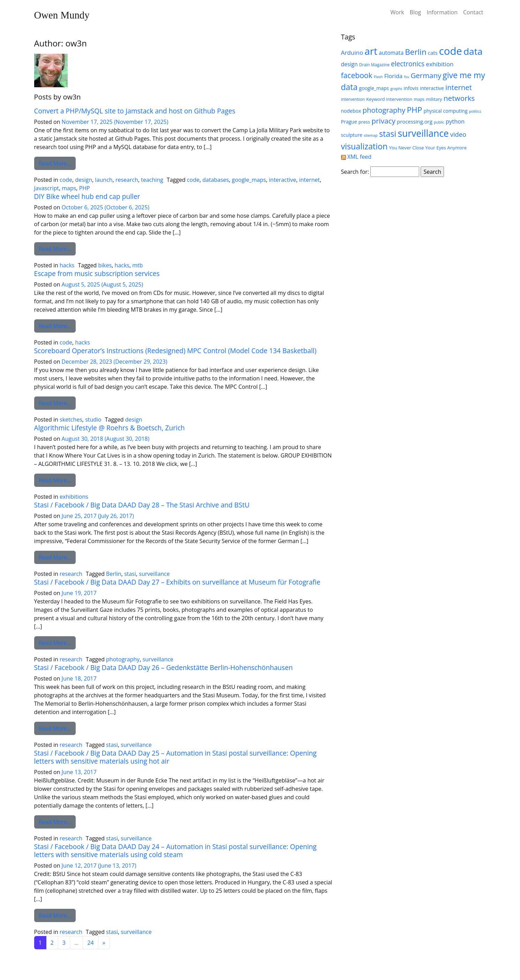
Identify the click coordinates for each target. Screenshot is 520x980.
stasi (130, 574)
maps (69, 188)
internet (309, 180)
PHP (85, 188)
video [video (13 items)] (458, 134)
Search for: (355, 172)
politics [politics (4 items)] (475, 111)
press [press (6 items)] (364, 122)
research (127, 180)
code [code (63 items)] (451, 51)
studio (93, 420)
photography (123, 659)
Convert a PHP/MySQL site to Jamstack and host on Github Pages (135, 111)
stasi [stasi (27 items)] (388, 134)
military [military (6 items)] (434, 99)
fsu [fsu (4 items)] (406, 77)
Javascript (47, 188)
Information (442, 12)
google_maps (249, 180)
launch (104, 180)
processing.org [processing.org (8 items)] (415, 121)
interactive (282, 180)
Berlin (114, 574)
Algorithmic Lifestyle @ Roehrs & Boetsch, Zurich (110, 428)
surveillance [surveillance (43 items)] (423, 133)
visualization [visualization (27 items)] (364, 146)
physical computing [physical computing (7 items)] (445, 111)
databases (216, 180)
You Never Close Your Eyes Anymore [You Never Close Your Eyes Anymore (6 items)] (428, 148)
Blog (416, 12)
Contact (473, 12)
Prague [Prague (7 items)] (349, 122)
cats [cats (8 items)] (433, 53)
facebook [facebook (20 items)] (357, 75)
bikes (105, 265)
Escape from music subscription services (97, 273)
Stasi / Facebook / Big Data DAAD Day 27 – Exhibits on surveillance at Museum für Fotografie (177, 582)
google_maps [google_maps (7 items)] (374, 88)
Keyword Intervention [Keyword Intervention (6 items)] (389, 99)
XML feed (356, 157)
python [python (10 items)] (455, 121)
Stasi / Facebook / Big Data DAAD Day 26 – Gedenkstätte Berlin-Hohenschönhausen (164, 667)
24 (90, 943)
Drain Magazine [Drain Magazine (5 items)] (374, 65)
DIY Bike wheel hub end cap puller (87, 196)
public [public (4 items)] (439, 122)
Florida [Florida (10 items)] (393, 76)
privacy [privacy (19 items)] (383, 121)
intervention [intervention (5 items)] (353, 99)
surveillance (154, 574)
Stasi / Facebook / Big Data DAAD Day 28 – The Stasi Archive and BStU (142, 505)
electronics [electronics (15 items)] (408, 64)
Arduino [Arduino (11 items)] (352, 53)
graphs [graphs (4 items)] (396, 89)
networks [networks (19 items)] (459, 98)
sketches (71, 420)
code (66, 180)
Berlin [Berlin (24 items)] (416, 52)
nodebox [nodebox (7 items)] (351, 111)
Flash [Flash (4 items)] (378, 77)
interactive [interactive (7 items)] (432, 88)
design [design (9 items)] (349, 64)
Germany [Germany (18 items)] (426, 75)
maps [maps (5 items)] (419, 99)
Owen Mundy (62, 15)
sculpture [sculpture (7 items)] (352, 135)
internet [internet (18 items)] (459, 87)
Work (397, 12)
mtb (137, 265)
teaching (152, 180)
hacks (67, 265)
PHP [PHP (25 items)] (414, 110)
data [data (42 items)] (473, 51)
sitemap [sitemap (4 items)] (371, 135)
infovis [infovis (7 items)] (411, 88)
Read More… (57, 163)
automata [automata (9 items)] (391, 53)
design (84, 180)
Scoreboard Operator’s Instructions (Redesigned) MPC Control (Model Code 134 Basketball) (175, 351)
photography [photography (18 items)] (384, 110)
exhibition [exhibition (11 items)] (440, 64)
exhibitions (74, 497)
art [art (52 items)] (371, 51)
